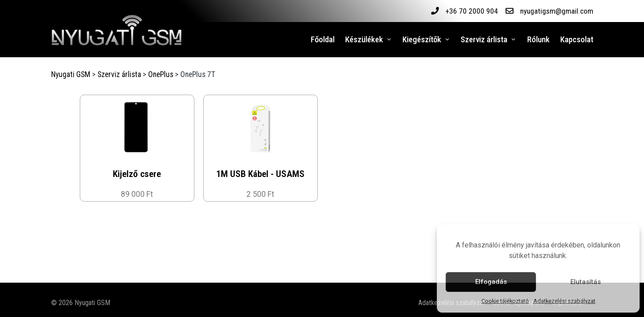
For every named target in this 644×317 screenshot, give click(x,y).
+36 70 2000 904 (471, 11)
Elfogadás (491, 282)
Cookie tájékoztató (505, 301)
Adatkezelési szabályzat (564, 301)
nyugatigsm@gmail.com (557, 11)
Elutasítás (586, 282)
